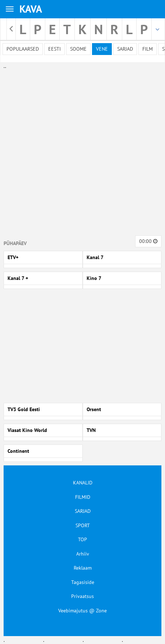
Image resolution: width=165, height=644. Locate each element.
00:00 (148, 241)
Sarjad (125, 49)
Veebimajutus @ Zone (82, 611)
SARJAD (83, 511)
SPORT (83, 525)
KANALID (83, 483)
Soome (78, 49)
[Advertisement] (81, 151)
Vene (102, 49)
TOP (82, 539)
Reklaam (83, 568)
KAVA (31, 9)
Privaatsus (82, 596)
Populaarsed (23, 49)
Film (148, 49)
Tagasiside (83, 582)
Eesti (54, 49)
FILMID (83, 497)
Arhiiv (83, 554)
